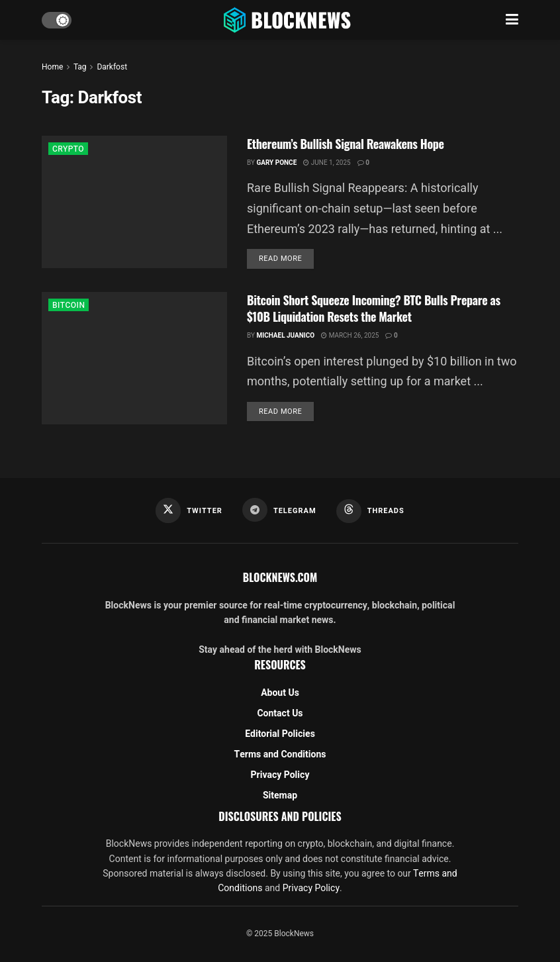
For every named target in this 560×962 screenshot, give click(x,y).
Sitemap (280, 795)
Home (52, 67)
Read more (286, 258)
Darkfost (112, 67)
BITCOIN (69, 305)
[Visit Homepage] (289, 20)
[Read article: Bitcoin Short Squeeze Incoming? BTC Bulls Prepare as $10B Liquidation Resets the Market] (134, 358)
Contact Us (280, 713)
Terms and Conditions (280, 754)
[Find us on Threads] (370, 511)
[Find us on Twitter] (189, 510)
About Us (280, 693)
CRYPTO (68, 149)
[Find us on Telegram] (279, 510)
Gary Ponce (276, 163)
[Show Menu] (512, 20)
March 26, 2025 (350, 336)
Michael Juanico (285, 336)
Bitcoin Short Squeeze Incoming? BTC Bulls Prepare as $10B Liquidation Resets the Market (374, 308)
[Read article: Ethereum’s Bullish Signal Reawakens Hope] (134, 202)
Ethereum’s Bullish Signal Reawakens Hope (346, 144)
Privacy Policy (280, 775)
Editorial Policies (280, 734)
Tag (80, 67)
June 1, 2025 (327, 163)
